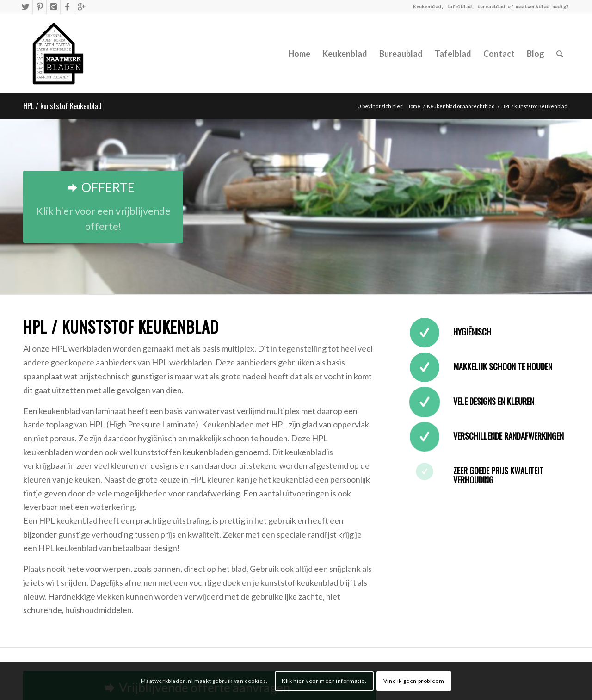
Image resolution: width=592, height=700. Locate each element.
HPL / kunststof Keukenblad (62, 106)
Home (413, 106)
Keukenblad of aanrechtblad (461, 106)
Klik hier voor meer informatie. (324, 681)
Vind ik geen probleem (414, 681)
